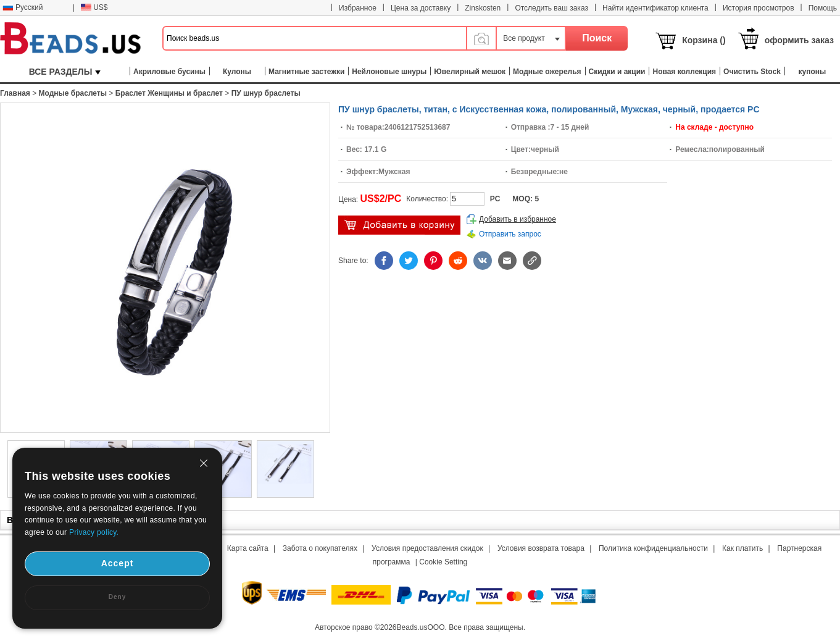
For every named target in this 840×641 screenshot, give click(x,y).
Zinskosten (483, 8)
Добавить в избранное (518, 219)
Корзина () (704, 40)
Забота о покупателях (320, 548)
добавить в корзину (399, 225)
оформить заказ (799, 40)
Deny (117, 597)
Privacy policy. (94, 532)
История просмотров (759, 8)
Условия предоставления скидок (427, 548)
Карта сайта (248, 548)
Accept (118, 563)
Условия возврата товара (541, 548)
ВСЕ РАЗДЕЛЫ (65, 72)
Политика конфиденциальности (653, 548)
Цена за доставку (421, 8)
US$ (94, 7)
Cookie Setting (443, 562)
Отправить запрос (510, 234)
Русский (23, 7)
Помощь (823, 8)
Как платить (742, 548)
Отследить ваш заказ (551, 8)
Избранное (358, 8)
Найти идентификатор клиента (655, 8)
